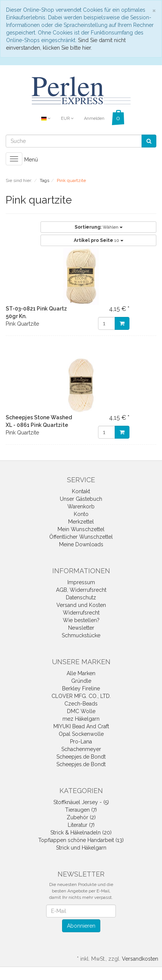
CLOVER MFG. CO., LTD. (81, 696)
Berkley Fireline (81, 688)
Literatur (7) (81, 825)
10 (99, 240)
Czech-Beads (81, 704)
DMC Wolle (81, 711)
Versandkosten (140, 959)
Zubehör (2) (81, 817)
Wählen (99, 227)
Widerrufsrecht (81, 613)
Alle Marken (81, 673)
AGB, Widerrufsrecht (81, 590)
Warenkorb (81, 506)
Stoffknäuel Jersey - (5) (81, 802)
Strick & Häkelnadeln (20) (81, 833)
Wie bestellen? (81, 620)
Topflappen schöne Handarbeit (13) (81, 840)
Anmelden (94, 118)
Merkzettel (81, 522)
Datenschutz (81, 597)
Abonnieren (81, 926)
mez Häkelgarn (81, 719)
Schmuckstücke (81, 635)
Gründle (81, 681)
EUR (67, 118)
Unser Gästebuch (81, 499)
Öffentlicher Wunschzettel (81, 537)
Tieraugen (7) (81, 810)
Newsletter (81, 628)
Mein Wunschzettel (81, 529)
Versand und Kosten (81, 605)
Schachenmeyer (81, 749)
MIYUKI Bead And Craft (81, 726)
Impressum (81, 582)
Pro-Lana (81, 742)
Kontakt (81, 491)
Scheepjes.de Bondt (81, 757)
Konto (81, 514)
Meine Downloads (81, 544)
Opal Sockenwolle (81, 734)
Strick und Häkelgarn (81, 848)
